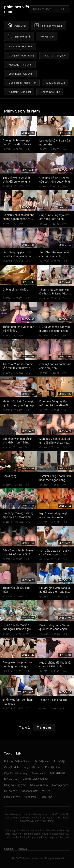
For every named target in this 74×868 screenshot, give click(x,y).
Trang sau (44, 728)
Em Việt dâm (52, 767)
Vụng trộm (30, 797)
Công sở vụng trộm (15, 785)
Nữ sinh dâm (12, 779)
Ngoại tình (46, 797)
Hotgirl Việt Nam (32, 767)
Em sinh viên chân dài (35, 779)
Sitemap (8, 849)
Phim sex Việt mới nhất (17, 761)
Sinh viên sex (58, 773)
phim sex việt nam (17, 9)
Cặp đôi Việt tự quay (16, 773)
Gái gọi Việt (11, 791)
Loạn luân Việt (12, 797)
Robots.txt (22, 849)
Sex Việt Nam (42, 761)
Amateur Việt (39, 773)
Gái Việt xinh (11, 767)
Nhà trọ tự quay (39, 785)
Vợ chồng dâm (30, 791)
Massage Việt (60, 785)
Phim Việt (59, 761)
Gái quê (47, 791)
